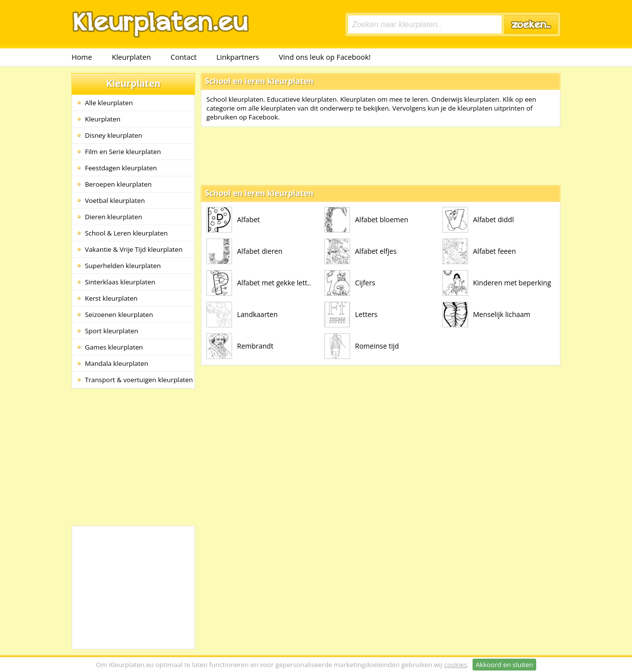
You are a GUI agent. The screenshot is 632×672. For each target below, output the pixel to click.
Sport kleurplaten (112, 331)
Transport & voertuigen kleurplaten (139, 380)
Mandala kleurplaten (117, 363)
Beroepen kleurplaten (118, 184)
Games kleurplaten (114, 347)
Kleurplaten (131, 57)
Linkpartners (238, 57)
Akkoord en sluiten (504, 665)
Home (82, 57)
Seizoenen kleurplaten (119, 315)
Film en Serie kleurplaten (123, 152)
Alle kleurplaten (109, 103)
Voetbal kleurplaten (115, 200)
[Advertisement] (133, 456)
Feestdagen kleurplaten (121, 168)
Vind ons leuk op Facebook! (325, 57)
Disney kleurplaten (114, 135)
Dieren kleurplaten (114, 217)
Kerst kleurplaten (111, 298)
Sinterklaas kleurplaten (120, 282)
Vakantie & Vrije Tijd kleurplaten (134, 249)
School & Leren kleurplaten (126, 233)
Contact (184, 57)
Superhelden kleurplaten (123, 266)
